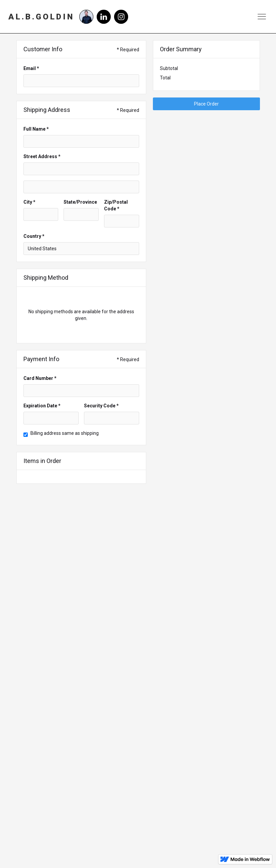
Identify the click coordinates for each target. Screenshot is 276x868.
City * (29, 202)
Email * (31, 68)
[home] (41, 17)
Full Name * (36, 129)
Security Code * (101, 406)
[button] (262, 17)
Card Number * (40, 378)
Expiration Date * (42, 406)
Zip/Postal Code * (116, 205)
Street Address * (42, 156)
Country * (34, 236)
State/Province (80, 202)
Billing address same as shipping (65, 433)
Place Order (206, 104)
